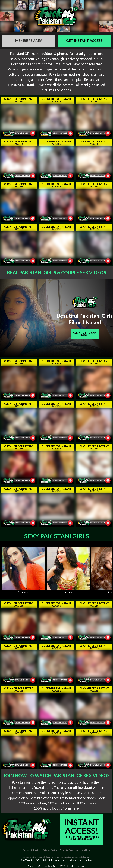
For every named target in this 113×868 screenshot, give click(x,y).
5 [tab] (48, 597)
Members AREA (29, 41)
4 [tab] (44, 597)
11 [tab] (71, 597)
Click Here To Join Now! (85, 334)
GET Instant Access (84, 41)
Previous (11, 568)
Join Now (85, 850)
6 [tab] (52, 597)
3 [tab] (40, 597)
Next (102, 568)
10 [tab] (68, 597)
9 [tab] (64, 597)
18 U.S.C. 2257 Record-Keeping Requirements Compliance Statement (56, 857)
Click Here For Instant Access (19, 100)
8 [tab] (60, 597)
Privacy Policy (50, 850)
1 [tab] (32, 597)
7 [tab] (56, 597)
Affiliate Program (69, 850)
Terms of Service (32, 850)
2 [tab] (36, 597)
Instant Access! (82, 829)
